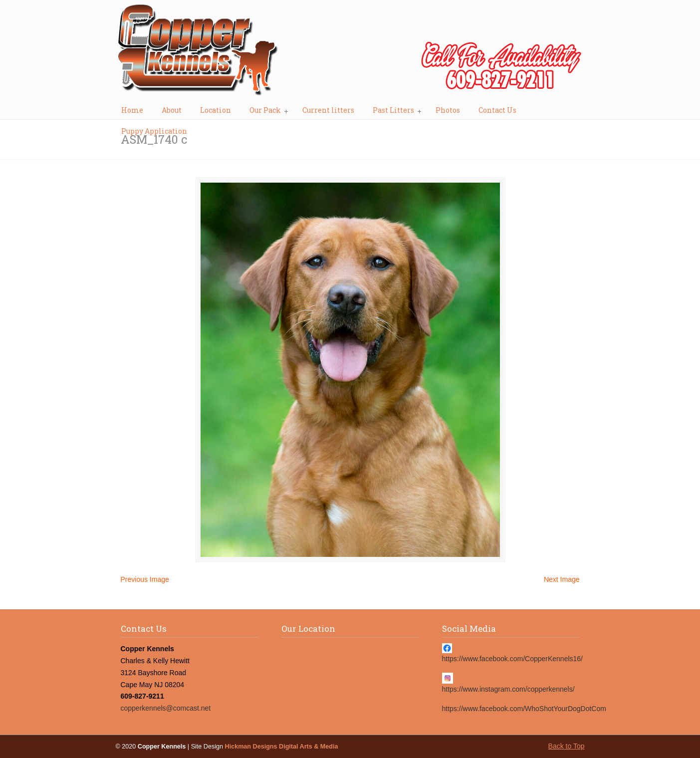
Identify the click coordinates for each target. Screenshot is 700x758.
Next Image (562, 579)
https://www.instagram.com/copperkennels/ (508, 689)
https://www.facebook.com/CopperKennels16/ (513, 659)
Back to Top (567, 746)
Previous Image (145, 579)
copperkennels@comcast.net (166, 708)
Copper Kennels (350, 53)
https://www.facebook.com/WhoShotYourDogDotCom (524, 709)
